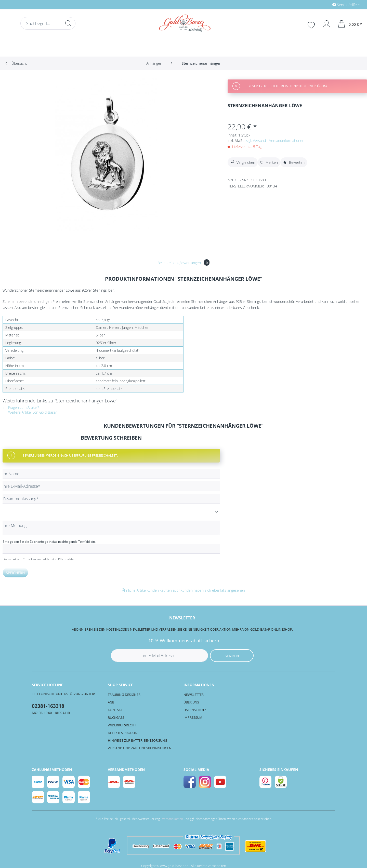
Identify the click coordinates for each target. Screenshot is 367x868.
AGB (111, 702)
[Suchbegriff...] (48, 23)
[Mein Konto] (324, 24)
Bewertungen (194, 263)
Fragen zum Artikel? (21, 407)
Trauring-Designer (124, 695)
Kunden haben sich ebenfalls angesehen (213, 590)
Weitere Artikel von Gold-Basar (30, 412)
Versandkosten (173, 819)
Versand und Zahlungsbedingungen (140, 748)
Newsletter (194, 695)
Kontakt (115, 710)
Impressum (193, 717)
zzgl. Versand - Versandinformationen (275, 140)
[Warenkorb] (350, 24)
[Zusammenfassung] (111, 499)
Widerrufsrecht (122, 725)
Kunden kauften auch (163, 590)
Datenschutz (195, 710)
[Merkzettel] (312, 24)
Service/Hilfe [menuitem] (345, 5)
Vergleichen (242, 162)
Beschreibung (168, 263)
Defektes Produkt (123, 733)
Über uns (191, 702)
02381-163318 (48, 706)
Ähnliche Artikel (134, 590)
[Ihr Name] (111, 474)
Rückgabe (116, 717)
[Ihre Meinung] (111, 528)
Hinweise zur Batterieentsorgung (137, 740)
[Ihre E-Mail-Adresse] (111, 486)
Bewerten (294, 162)
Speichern (15, 573)
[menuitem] (325, 4)
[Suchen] (68, 23)
